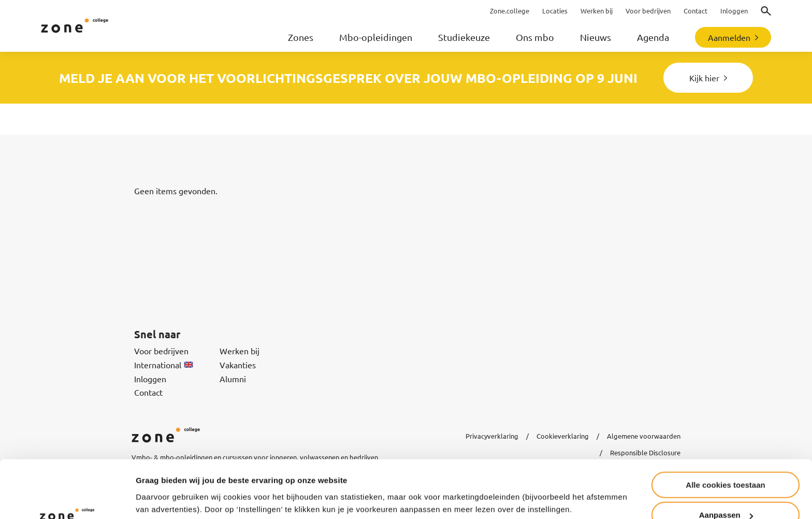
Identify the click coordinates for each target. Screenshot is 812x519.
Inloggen (150, 379)
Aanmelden (729, 37)
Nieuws (596, 37)
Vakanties (238, 365)
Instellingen (158, 486)
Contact (148, 392)
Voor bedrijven (161, 351)
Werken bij (240, 351)
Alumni (233, 379)
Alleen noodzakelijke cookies (726, 493)
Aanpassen (726, 463)
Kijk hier (704, 78)
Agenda (653, 37)
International (164, 365)
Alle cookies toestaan (725, 433)
